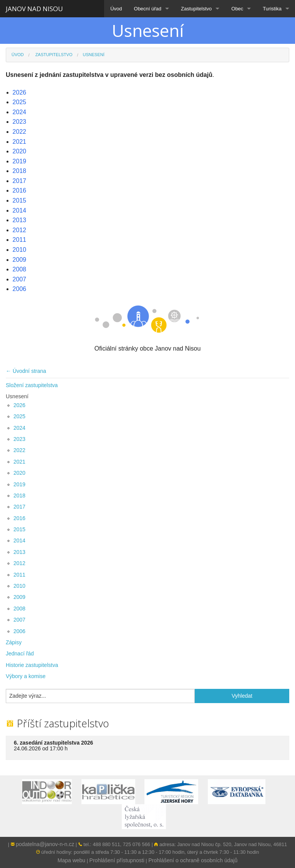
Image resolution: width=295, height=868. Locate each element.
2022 (19, 450)
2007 (19, 620)
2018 (19, 496)
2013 (19, 552)
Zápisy (14, 642)
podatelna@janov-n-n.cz (45, 844)
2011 (19, 575)
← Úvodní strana (26, 371)
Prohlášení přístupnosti (117, 860)
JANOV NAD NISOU (34, 9)
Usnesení (17, 396)
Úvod (116, 9)
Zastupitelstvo (196, 9)
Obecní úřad (148, 9)
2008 (19, 609)
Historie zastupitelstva (32, 665)
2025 (19, 416)
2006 (19, 631)
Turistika (272, 9)
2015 (19, 529)
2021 (19, 462)
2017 (19, 507)
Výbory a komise (26, 676)
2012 (19, 563)
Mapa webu (71, 860)
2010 (19, 586)
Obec (237, 9)
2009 (19, 597)
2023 (19, 439)
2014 (19, 540)
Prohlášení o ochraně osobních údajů (193, 860)
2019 (19, 484)
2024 (19, 428)
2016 (19, 518)
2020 (19, 473)
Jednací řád (20, 653)
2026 (19, 405)
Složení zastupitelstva (32, 385)
